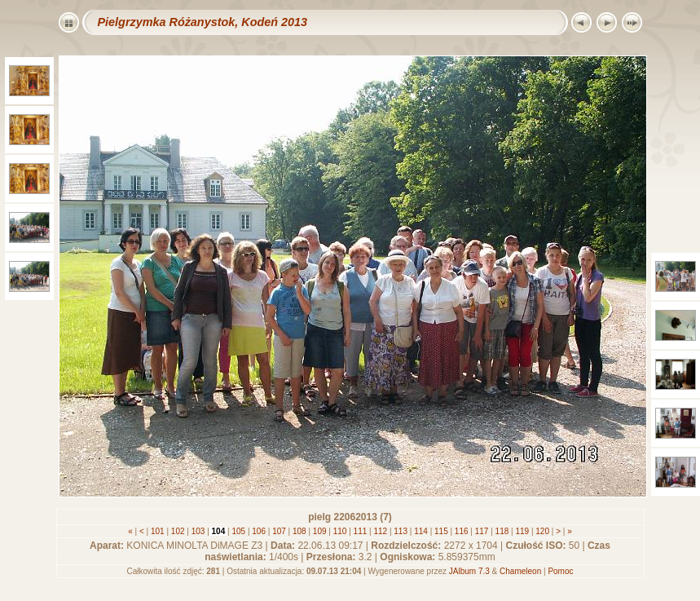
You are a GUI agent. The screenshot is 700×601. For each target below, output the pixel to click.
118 (502, 531)
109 (319, 531)
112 (381, 531)
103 (198, 531)
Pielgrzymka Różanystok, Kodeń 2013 (203, 22)
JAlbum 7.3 (469, 571)
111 (360, 531)
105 (239, 531)
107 (279, 531)
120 (543, 531)
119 (522, 531)
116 (461, 531)
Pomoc (560, 571)
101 (157, 531)
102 (178, 531)
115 (441, 531)
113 (401, 531)
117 (482, 531)
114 (420, 531)
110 (340, 531)
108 (299, 531)
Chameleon (520, 571)
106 (259, 531)
